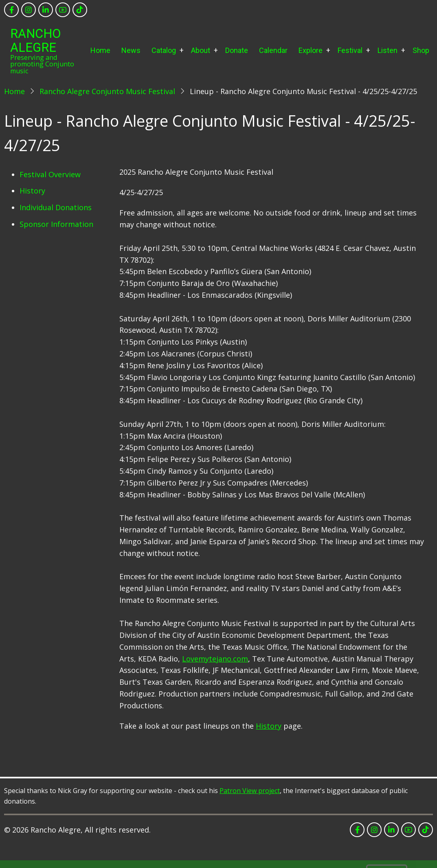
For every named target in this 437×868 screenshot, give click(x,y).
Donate (237, 50)
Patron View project (250, 791)
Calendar (273, 50)
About (201, 50)
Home (100, 50)
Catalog (164, 50)
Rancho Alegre (36, 41)
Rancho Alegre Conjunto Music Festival (107, 91)
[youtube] (63, 10)
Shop (421, 50)
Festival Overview (50, 174)
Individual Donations (56, 207)
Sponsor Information (56, 224)
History (32, 191)
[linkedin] (46, 10)
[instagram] (29, 10)
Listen (388, 50)
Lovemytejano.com (215, 659)
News (131, 50)
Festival (350, 50)
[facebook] (11, 10)
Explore (311, 50)
